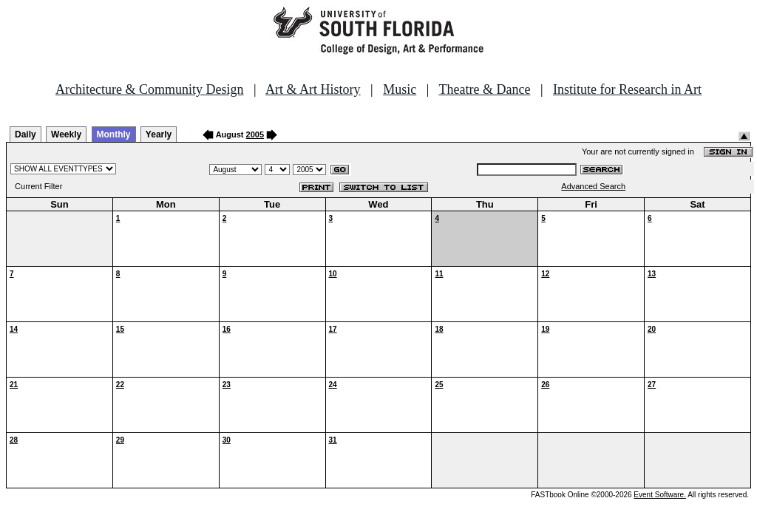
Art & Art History (313, 89)
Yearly (159, 134)
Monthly (114, 134)
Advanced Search (593, 186)
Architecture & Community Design (149, 89)
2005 (255, 134)
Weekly (66, 134)
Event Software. (660, 495)
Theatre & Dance (484, 89)
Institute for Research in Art (627, 89)
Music (400, 89)
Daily (26, 134)
